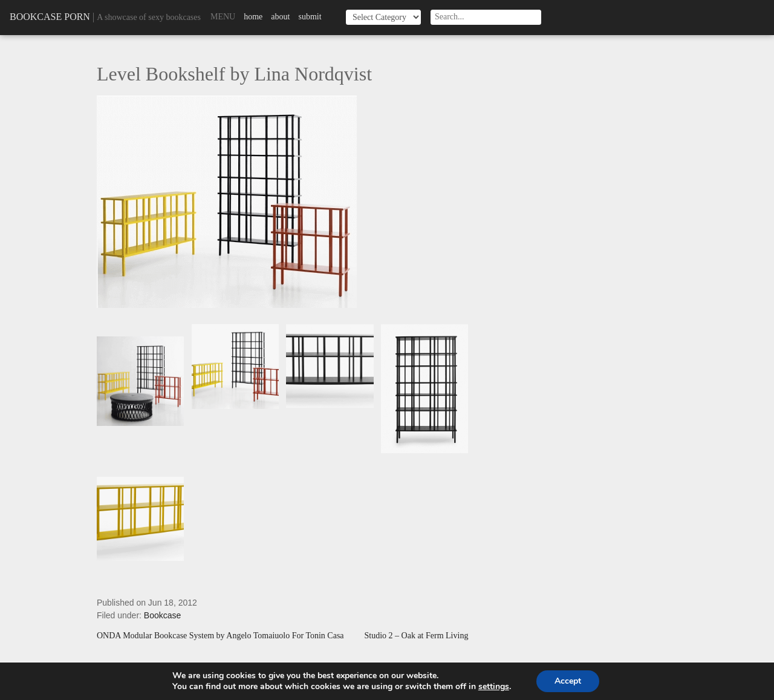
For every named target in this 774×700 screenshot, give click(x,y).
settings (494, 687)
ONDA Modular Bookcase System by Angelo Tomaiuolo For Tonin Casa (220, 636)
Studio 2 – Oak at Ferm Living (417, 636)
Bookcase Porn (50, 17)
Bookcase (162, 615)
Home (253, 17)
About (280, 17)
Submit (310, 17)
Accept (568, 681)
